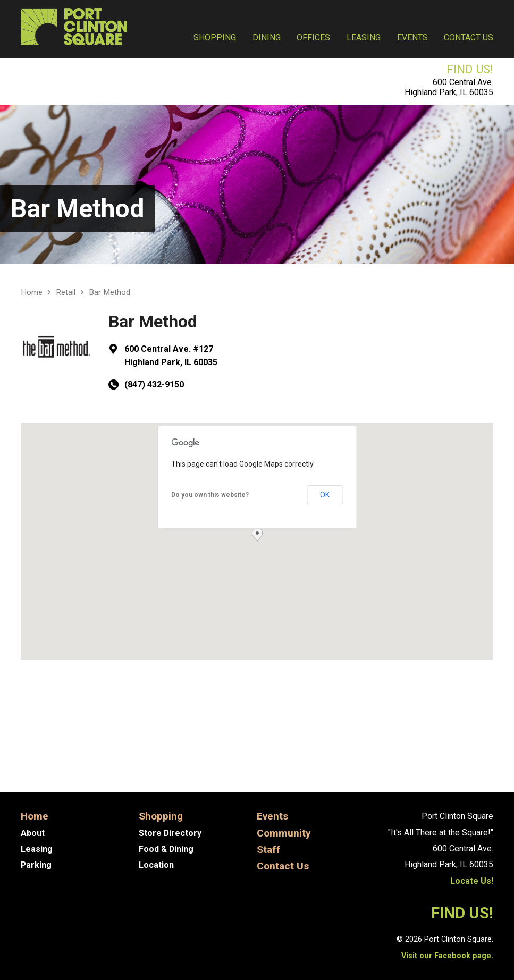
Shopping (215, 38)
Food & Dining (166, 849)
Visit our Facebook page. (447, 956)
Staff (269, 850)
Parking (36, 865)
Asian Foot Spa (64, 760)
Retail (66, 292)
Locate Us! (472, 881)
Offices (313, 38)
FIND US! (470, 69)
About (33, 833)
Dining (267, 38)
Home (32, 292)
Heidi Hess (459, 760)
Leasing (364, 38)
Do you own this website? (210, 495)
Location (156, 865)
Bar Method (77, 209)
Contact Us (469, 38)
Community (284, 833)
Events (412, 38)
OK (325, 495)
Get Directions (65, 691)
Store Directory (170, 833)
